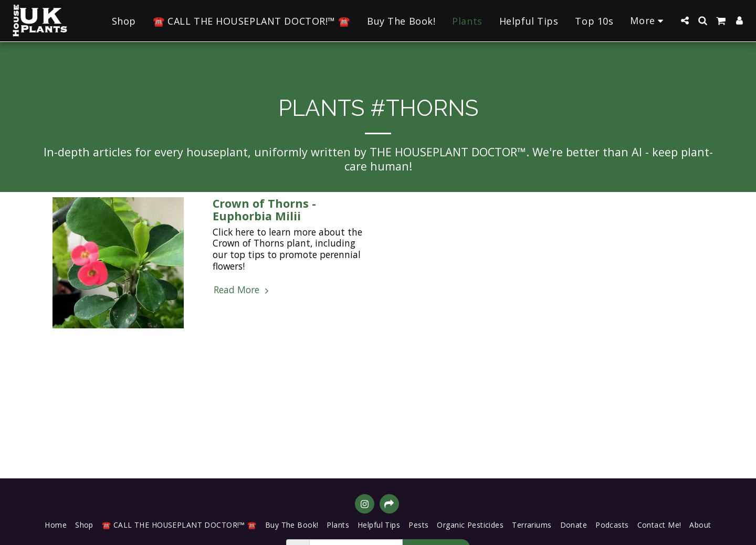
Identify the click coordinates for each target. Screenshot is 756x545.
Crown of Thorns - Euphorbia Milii (264, 210)
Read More (242, 290)
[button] (685, 20)
